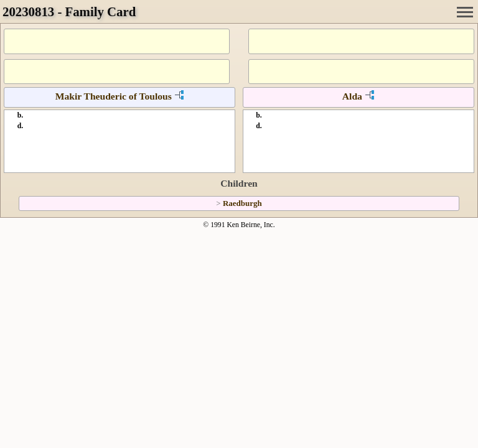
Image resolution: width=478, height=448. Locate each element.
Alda (352, 96)
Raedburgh (242, 203)
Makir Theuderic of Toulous (114, 96)
